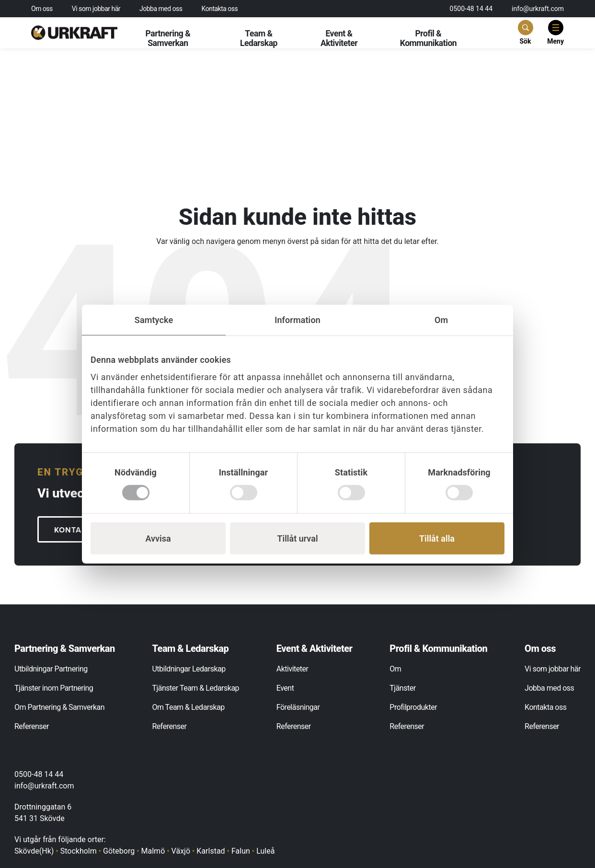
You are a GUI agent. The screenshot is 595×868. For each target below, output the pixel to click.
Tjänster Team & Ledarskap (195, 688)
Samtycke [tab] (154, 319)
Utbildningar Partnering (51, 669)
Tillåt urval (297, 538)
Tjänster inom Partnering (54, 688)
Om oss (42, 9)
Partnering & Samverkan (168, 38)
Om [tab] (441, 319)
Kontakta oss (220, 9)
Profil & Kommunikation (428, 38)
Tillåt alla (437, 538)
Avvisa (158, 538)
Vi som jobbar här (96, 9)
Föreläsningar (298, 707)
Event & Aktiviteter (339, 38)
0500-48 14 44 (471, 9)
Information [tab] (297, 319)
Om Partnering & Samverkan (59, 707)
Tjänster (402, 688)
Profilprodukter (413, 707)
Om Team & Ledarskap (188, 707)
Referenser (32, 726)
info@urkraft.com (538, 9)
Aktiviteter (292, 669)
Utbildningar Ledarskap (189, 669)
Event (285, 688)
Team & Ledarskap (259, 38)
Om (395, 669)
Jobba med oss (161, 9)
